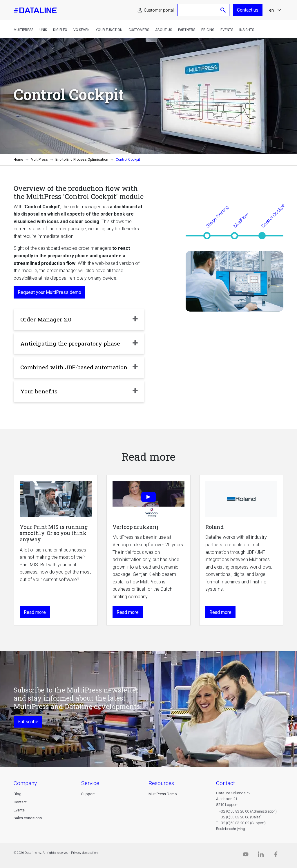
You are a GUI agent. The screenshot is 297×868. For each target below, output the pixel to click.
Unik (43, 30)
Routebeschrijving (231, 829)
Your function (109, 30)
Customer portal (159, 10)
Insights (247, 30)
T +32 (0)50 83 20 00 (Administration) (246, 811)
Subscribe (28, 722)
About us (164, 30)
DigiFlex (60, 30)
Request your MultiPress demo (49, 292)
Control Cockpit (273, 216)
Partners (187, 30)
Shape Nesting (217, 216)
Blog (18, 794)
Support (88, 794)
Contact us (248, 10)
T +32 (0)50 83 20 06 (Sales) (239, 817)
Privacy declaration (84, 853)
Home (18, 160)
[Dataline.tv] (246, 856)
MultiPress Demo (163, 794)
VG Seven (82, 30)
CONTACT (226, 783)
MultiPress (23, 30)
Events (227, 30)
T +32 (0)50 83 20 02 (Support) (241, 823)
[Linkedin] (261, 856)
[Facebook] (276, 856)
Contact (20, 802)
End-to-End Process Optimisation (82, 160)
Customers (139, 30)
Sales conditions (28, 818)
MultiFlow (241, 220)
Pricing (208, 30)
